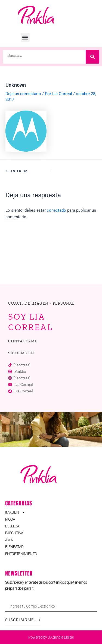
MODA (10, 519)
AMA (9, 540)
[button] (25, 37)
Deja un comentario (23, 94)
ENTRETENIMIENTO (21, 554)
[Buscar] (92, 57)
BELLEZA (12, 526)
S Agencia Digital (61, 637)
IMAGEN (15, 512)
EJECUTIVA (14, 533)
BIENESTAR (14, 547)
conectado (56, 210)
